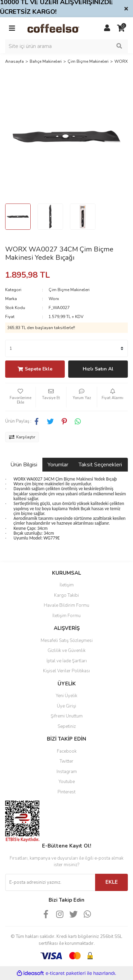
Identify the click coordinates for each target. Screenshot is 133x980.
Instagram (67, 772)
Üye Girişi (66, 706)
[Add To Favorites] (20, 397)
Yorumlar (58, 465)
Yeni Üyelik (66, 696)
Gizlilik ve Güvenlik (66, 651)
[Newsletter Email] (50, 882)
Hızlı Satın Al (98, 369)
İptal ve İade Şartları (67, 661)
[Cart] (121, 28)
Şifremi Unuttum (67, 716)
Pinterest (66, 792)
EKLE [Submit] (112, 882)
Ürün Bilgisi (24, 465)
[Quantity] (66, 348)
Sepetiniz (67, 726)
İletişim (67, 585)
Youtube (67, 782)
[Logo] (60, 28)
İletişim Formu (66, 616)
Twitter (66, 761)
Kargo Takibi (66, 595)
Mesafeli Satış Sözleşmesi (67, 641)
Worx (54, 299)
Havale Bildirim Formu (66, 605)
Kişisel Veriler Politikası (66, 671)
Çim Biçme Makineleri (69, 290)
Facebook (67, 751)
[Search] (66, 46)
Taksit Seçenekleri (100, 465)
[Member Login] (107, 28)
